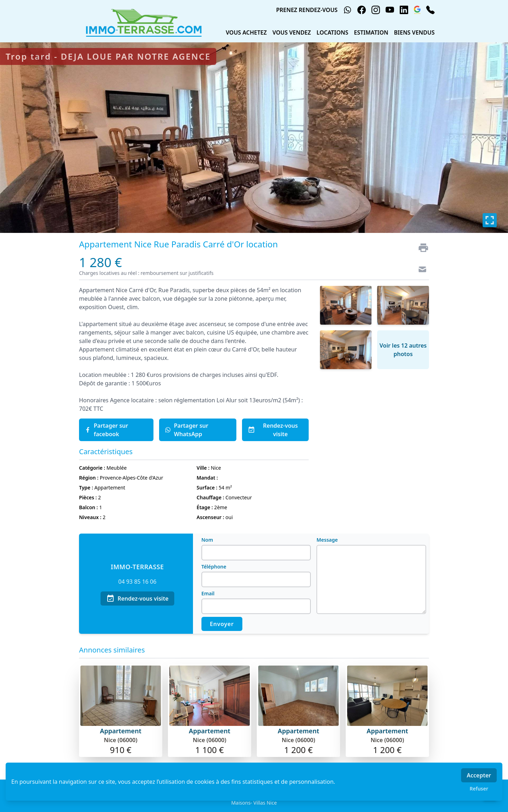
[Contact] (421, 270)
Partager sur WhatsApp (186, 430)
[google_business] (417, 10)
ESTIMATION (371, 32)
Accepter (479, 775)
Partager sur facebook (106, 430)
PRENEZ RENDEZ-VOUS (307, 10)
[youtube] (390, 10)
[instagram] (376, 10)
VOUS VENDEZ (292, 32)
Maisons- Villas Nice (254, 803)
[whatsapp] (347, 10)
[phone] (430, 10)
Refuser (479, 789)
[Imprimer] (421, 248)
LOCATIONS (332, 32)
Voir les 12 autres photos (403, 350)
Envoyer (222, 624)
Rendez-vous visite (273, 430)
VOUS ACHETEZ (246, 32)
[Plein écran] (490, 220)
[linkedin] (404, 10)
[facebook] (362, 10)
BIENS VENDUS (414, 32)
